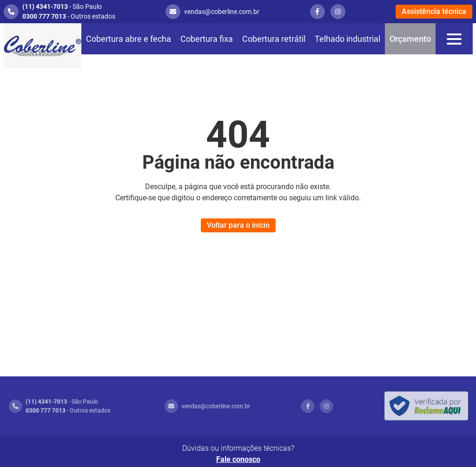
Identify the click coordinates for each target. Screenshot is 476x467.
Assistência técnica (434, 11)
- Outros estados (69, 16)
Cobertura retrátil (274, 39)
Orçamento (410, 39)
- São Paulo (62, 7)
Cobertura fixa (207, 39)
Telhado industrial (347, 39)
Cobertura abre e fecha (129, 39)
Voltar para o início (238, 225)
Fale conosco (238, 459)
